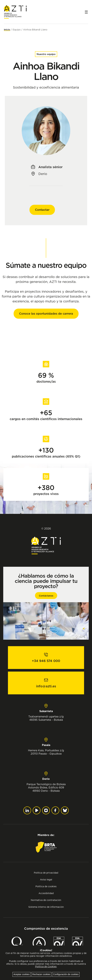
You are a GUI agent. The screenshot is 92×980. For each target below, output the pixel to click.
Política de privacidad (46, 873)
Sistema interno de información (46, 907)
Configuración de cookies (66, 974)
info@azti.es (46, 686)
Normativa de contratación (46, 900)
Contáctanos (46, 596)
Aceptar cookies (22, 974)
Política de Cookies (46, 966)
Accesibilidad (46, 893)
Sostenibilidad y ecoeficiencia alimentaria (46, 87)
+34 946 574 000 (46, 661)
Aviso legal (46, 879)
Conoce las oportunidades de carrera (46, 314)
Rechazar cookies (41, 974)
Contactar (42, 210)
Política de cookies (46, 886)
